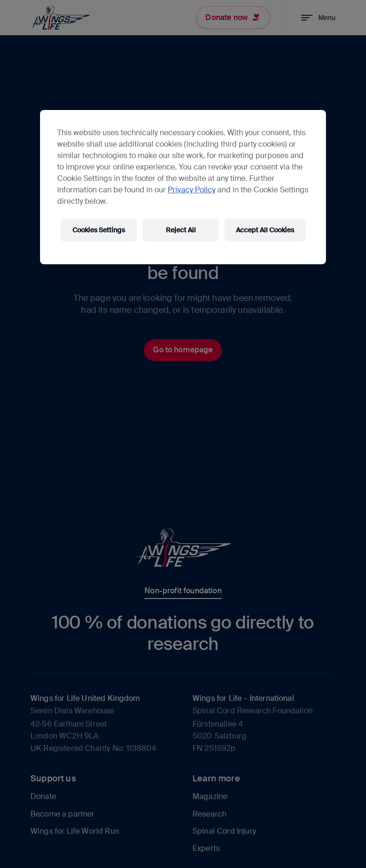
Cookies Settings (99, 230)
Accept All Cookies (265, 230)
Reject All (181, 230)
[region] (183, 187)
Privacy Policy (192, 190)
